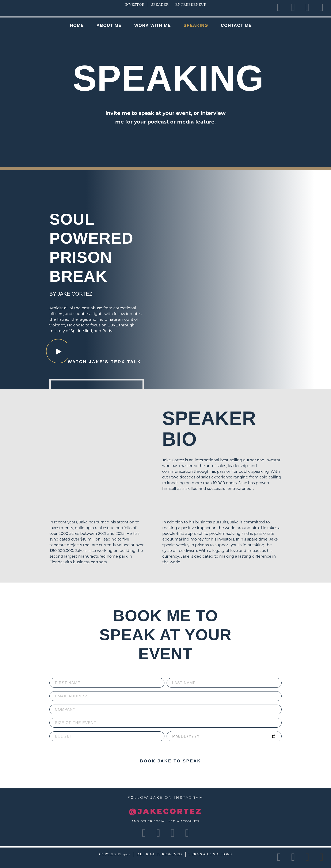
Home (77, 25)
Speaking (196, 25)
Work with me (153, 25)
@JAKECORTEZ (165, 811)
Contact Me (236, 25)
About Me (109, 25)
